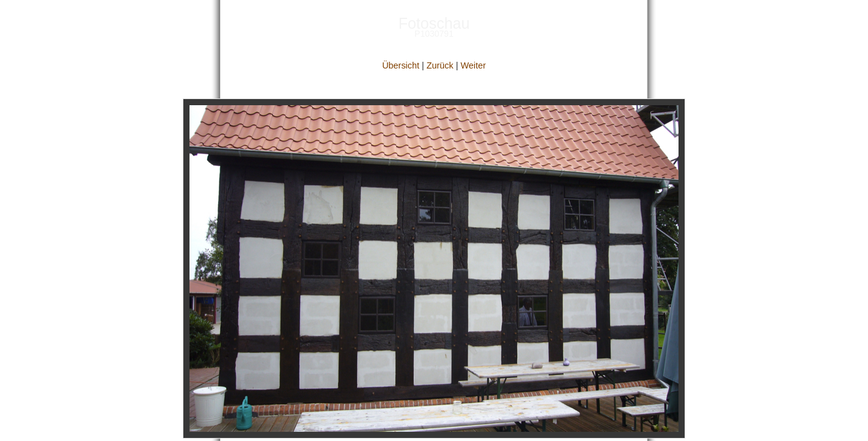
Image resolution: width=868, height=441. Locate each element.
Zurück (440, 65)
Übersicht (401, 65)
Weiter (473, 65)
